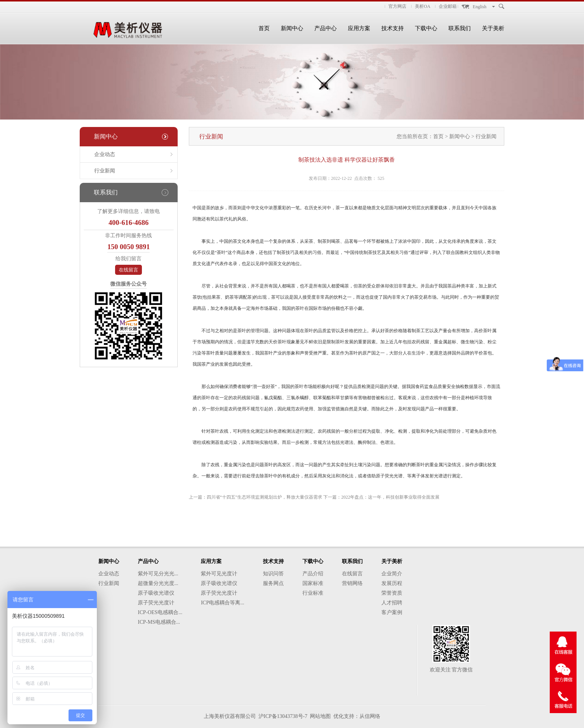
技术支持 (393, 28)
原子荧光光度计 (156, 603)
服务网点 (273, 583)
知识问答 (273, 574)
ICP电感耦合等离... (222, 603)
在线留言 (128, 270)
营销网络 (352, 583)
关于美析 (493, 28)
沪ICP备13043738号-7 (283, 716)
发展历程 (392, 583)
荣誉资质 (392, 593)
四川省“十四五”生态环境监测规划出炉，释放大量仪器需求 (265, 497)
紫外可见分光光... (158, 574)
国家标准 (313, 583)
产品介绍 (313, 574)
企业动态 (105, 154)
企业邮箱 (448, 6)
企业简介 (392, 574)
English (480, 7)
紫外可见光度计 (219, 574)
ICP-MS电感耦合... (159, 622)
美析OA (423, 6)
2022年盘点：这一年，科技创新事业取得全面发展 (390, 497)
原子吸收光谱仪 (156, 593)
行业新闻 (105, 171)
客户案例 (392, 612)
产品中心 (326, 28)
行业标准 (313, 593)
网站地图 (320, 716)
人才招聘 (392, 603)
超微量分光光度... (158, 583)
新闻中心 (292, 28)
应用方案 (359, 28)
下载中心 (426, 28)
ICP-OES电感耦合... (160, 612)
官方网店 (397, 6)
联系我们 (460, 28)
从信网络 (370, 716)
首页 (264, 28)
